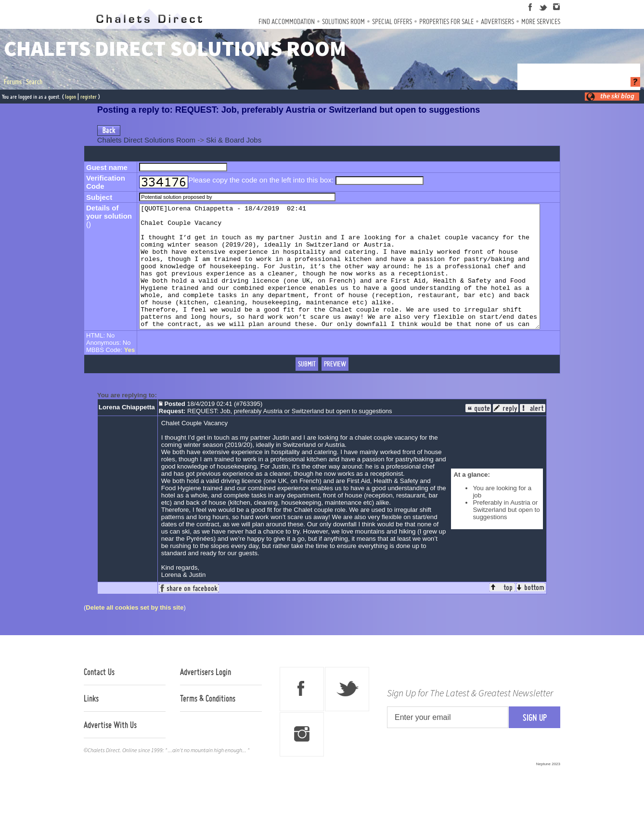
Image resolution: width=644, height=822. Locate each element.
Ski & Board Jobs (234, 140)
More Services (541, 21)
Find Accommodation (287, 21)
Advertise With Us (110, 749)
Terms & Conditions (208, 723)
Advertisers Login (206, 696)
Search (34, 82)
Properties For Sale (446, 21)
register (89, 97)
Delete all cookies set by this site (135, 632)
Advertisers (497, 21)
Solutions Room (343, 21)
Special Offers (392, 21)
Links (91, 723)
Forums (13, 82)
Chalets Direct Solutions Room (146, 140)
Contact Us (99, 696)
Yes (129, 374)
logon (71, 97)
